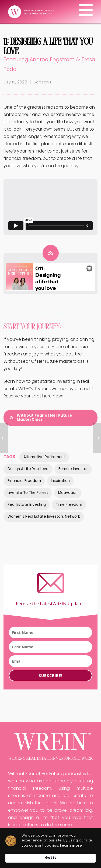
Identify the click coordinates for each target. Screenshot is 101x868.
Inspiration (60, 481)
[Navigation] (86, 12)
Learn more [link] (71, 846)
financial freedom (24, 481)
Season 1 (42, 82)
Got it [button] (50, 858)
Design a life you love (28, 469)
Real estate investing (27, 505)
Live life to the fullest (28, 493)
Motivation (68, 493)
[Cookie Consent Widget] (50, 848)
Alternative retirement (44, 457)
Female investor (73, 469)
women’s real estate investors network (44, 517)
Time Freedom (69, 505)
